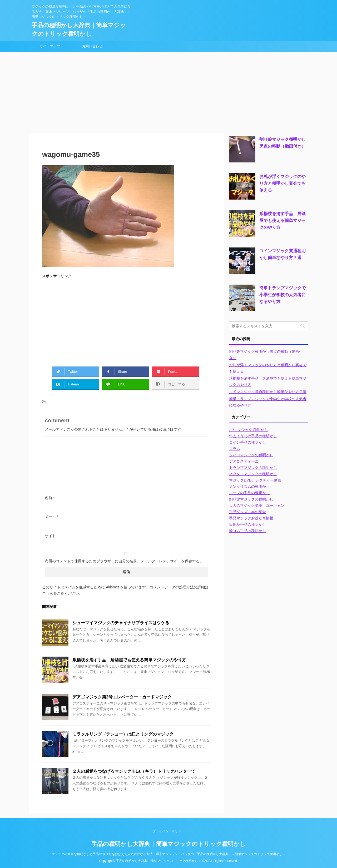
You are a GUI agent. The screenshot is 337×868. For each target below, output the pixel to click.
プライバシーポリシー (168, 831)
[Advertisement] (168, 91)
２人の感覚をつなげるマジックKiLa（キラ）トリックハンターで (134, 771)
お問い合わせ (92, 46)
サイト (50, 536)
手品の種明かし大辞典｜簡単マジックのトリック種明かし (168, 844)
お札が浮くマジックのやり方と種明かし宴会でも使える (283, 183)
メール (51, 517)
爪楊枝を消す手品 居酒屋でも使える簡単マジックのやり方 (129, 660)
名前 (50, 498)
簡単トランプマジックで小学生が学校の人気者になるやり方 (283, 295)
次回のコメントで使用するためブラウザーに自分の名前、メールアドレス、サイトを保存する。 (124, 561)
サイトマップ (50, 46)
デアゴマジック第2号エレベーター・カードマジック (122, 697)
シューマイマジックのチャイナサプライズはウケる (121, 623)
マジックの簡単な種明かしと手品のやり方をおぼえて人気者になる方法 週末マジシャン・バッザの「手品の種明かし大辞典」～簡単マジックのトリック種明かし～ (168, 854)
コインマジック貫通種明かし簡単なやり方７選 (268, 392)
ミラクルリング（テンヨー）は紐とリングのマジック (123, 734)
